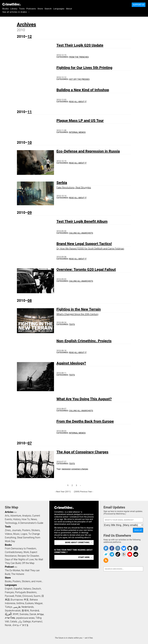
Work (26, 552)
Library (14, 9)
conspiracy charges (80, 469)
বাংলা (16, 614)
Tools (22, 9)
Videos (9, 534)
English (9, 589)
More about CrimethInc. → (79, 542)
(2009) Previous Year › (83, 492)
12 (30, 36)
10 (30, 142)
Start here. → (85, 557)
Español (18, 589)
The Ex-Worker (13, 570)
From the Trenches (79, 57)
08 (30, 300)
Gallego (27, 621)
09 (30, 212)
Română (35, 611)
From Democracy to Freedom (20, 548)
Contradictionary (14, 552)
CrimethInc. (12, 4)
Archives (27, 25)
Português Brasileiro (26, 592)
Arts (7, 516)
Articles (9, 512)
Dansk (33, 614)
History (17, 519)
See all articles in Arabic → (16, 12)
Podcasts (31, 9)
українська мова (25, 618)
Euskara (29, 603)
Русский (9, 596)
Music (16, 534)
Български (17, 600)
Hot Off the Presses (79, 79)
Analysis (27, 516)
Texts (72, 324)
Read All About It (78, 102)
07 (30, 443)
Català (13, 621)
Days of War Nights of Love (19, 559)
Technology (11, 523)
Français (9, 592)
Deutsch (36, 589)
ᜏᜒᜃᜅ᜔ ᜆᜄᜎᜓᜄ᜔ (20, 625)
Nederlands (27, 607)
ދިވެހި (20, 621)
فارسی (17, 607)
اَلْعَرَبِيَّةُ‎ (8, 614)
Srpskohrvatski (13, 611)
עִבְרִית (40, 614)
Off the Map (28, 563)
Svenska (24, 614)
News (34, 519)
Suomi (37, 596)
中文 (26, 600)
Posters (26, 530)
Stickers (36, 530)
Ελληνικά (27, 596)
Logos (24, 534)
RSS (15, 512)
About (69, 9)
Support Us (139, 5)
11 (30, 112)
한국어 (25, 611)
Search (48, 9)
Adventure (16, 516)
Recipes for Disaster (28, 556)
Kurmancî (37, 621)
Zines (8, 530)
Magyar (39, 603)
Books (6, 9)
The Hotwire (18, 574)
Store (40, 9)
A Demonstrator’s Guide (31, 523)
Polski (18, 596)
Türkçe (8, 607)
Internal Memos (77, 132)
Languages (59, 9)
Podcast (9, 567)
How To (26, 519)
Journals (16, 530)
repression (66, 469)
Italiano (27, 589)
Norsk (8, 625)
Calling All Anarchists (81, 233)
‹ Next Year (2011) (63, 492)
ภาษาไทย (10, 618)
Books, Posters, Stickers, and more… (24, 581)
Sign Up (138, 530)
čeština (20, 603)
